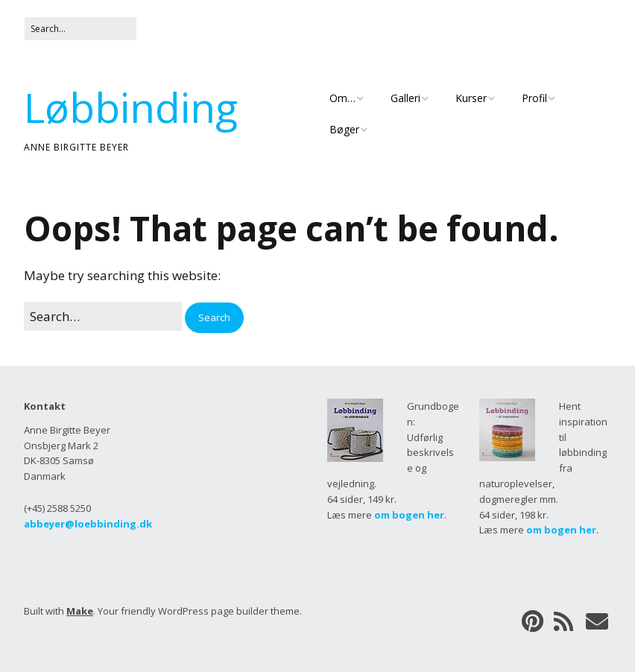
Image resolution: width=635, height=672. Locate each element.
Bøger (344, 129)
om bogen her (409, 515)
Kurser (471, 98)
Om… (342, 98)
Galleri (405, 98)
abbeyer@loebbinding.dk (88, 524)
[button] (214, 318)
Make (80, 611)
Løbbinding (131, 107)
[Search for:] (80, 29)
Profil (534, 98)
